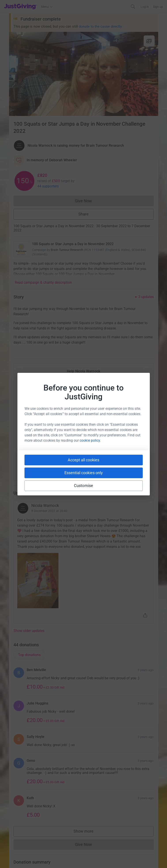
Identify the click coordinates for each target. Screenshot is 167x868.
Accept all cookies (83, 460)
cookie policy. (90, 440)
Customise (83, 486)
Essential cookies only (84, 473)
